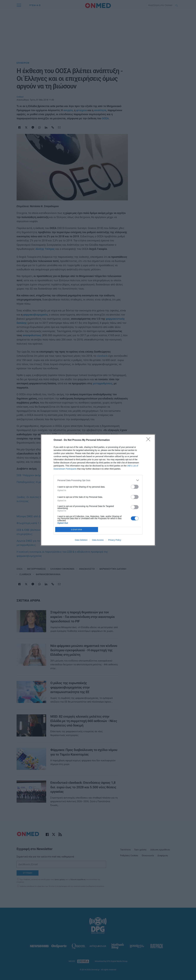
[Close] (149, 440)
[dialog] (98, 490)
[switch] (135, 487)
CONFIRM (77, 530)
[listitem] (98, 480)
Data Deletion (81, 540)
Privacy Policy (115, 540)
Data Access (98, 540)
